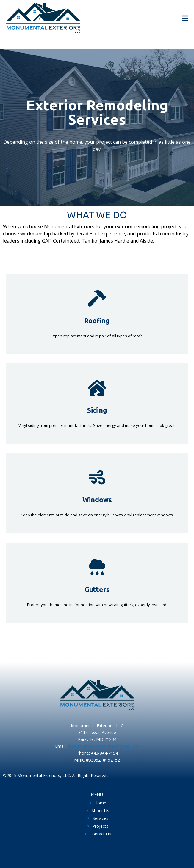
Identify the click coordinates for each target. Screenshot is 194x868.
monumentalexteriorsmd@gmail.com (103, 746)
